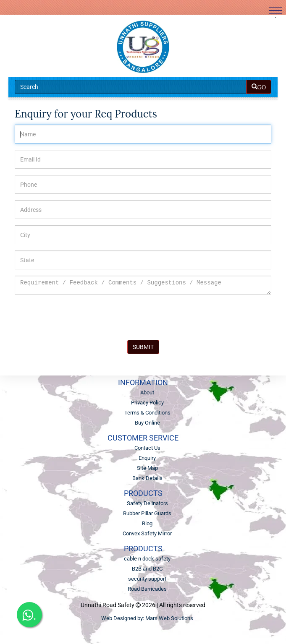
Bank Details (147, 478)
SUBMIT (143, 347)
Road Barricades (147, 589)
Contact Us (147, 448)
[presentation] (79, 317)
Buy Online (147, 423)
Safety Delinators (147, 503)
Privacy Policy (147, 403)
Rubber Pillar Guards (147, 513)
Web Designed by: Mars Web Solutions (147, 618)
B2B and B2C (147, 569)
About (147, 392)
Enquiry (147, 458)
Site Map (147, 468)
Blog (147, 523)
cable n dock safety (147, 559)
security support (147, 579)
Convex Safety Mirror (147, 533)
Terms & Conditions (147, 413)
